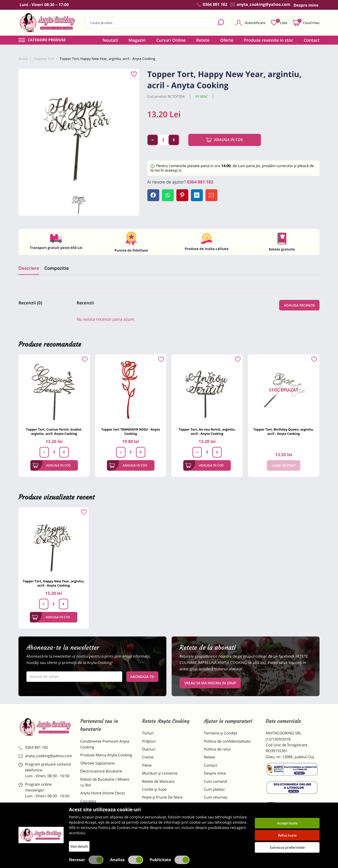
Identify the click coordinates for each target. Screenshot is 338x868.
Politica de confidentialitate (227, 741)
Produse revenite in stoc (269, 40)
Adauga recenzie (299, 305)
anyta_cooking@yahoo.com (45, 756)
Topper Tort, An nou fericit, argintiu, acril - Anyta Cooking (207, 431)
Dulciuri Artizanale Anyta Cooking (101, 826)
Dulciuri (149, 749)
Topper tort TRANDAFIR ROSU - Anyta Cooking (131, 431)
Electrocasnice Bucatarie (101, 771)
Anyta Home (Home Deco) (103, 793)
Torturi (148, 733)
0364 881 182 (200, 182)
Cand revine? (284, 465)
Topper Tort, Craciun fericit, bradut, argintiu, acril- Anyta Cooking (54, 431)
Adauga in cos (225, 140)
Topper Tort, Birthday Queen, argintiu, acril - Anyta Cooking (283, 431)
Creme (148, 757)
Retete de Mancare (158, 782)
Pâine (147, 765)
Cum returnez (216, 797)
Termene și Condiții (220, 733)
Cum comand (215, 782)
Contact (312, 40)
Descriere (29, 268)
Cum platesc (214, 789)
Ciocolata (88, 801)
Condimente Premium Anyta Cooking (105, 744)
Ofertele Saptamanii (97, 763)
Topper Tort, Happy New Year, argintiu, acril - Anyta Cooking (54, 583)
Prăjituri (149, 741)
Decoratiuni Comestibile (101, 837)
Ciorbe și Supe (154, 789)
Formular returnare (220, 806)
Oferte (227, 40)
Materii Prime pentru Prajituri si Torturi (106, 812)
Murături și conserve (160, 773)
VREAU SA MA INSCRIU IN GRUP (210, 683)
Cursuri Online (171, 40)
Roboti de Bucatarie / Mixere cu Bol (105, 782)
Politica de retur (217, 749)
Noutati (110, 40)
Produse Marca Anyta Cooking (106, 755)
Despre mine (215, 773)
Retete (203, 40)
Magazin (137, 40)
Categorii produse (47, 40)
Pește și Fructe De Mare (162, 797)
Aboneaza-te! (142, 677)
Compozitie (57, 268)
